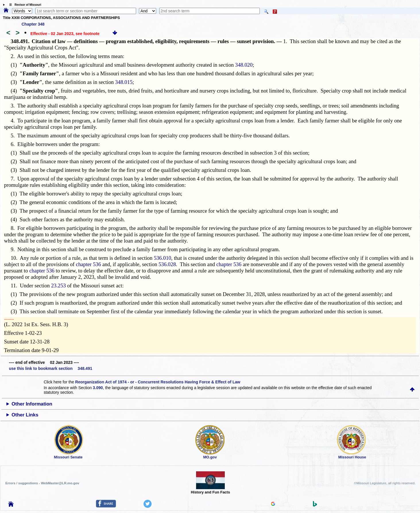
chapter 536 (88, 264)
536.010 (163, 258)
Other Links (25, 415)
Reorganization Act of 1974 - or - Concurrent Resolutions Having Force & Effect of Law (158, 382)
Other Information (32, 404)
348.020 (244, 65)
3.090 (98, 388)
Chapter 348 (33, 24)
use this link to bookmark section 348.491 (51, 368)
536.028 (167, 264)
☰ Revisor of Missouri (24, 5)
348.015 (124, 82)
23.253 (58, 286)
